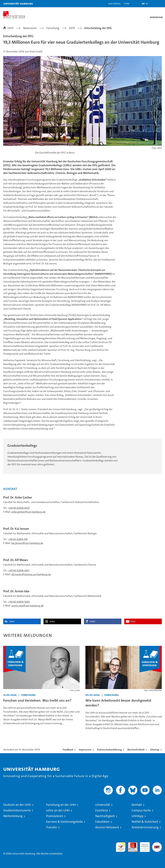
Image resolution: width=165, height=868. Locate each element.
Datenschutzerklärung (109, 750)
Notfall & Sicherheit (145, 822)
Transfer (52, 827)
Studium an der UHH (17, 805)
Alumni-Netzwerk (107, 827)
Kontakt (137, 805)
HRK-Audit (143, 846)
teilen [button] (12, 621)
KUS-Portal (115, 3)
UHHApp (138, 816)
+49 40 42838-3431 (19, 570)
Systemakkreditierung (157, 844)
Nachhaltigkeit (105, 816)
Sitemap (155, 750)
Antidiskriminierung (145, 827)
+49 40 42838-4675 (19, 508)
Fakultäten (102, 822)
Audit (131, 844)
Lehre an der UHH (58, 810)
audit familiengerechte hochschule (121, 847)
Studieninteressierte (17, 810)
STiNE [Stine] (127, 3)
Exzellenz (102, 810)
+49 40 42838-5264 (19, 602)
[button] (144, 4)
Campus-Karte (141, 810)
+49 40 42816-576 (18, 539)
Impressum (85, 750)
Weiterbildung (13, 816)
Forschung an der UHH (61, 805)
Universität (103, 805)
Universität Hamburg (18, 3)
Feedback (68, 750)
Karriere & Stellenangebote (64, 822)
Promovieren (55, 816)
